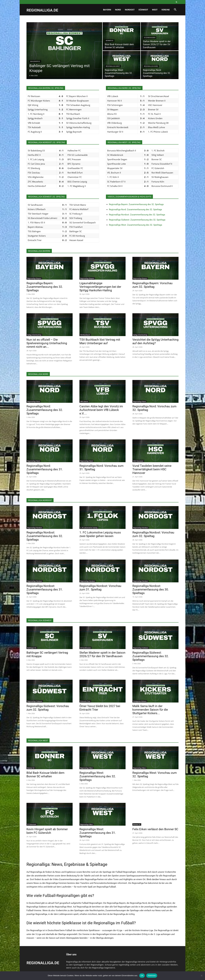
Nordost (130, 10)
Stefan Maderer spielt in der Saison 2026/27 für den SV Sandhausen (102, 654)
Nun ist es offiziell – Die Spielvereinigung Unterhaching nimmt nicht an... (47, 343)
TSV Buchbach (85, 335)
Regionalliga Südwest (141, 648)
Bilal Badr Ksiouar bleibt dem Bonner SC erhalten (45, 775)
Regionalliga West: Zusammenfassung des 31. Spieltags (98, 833)
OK (142, 976)
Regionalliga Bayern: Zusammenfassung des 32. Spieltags (136, 204)
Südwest (143, 10)
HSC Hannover (138, 461)
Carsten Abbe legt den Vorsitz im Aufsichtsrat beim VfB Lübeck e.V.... (101, 410)
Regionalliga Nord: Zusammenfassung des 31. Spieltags (45, 469)
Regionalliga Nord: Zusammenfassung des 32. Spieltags (135, 210)
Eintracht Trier (85, 701)
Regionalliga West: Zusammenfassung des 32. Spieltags (136, 225)
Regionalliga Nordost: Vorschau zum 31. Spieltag (100, 588)
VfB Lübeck (84, 401)
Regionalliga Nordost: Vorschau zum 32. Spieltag (153, 534)
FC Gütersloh (32, 824)
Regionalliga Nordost (35, 528)
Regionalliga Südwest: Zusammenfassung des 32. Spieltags (137, 220)
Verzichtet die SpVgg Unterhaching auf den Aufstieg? (155, 341)
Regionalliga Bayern (34, 278)
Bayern (107, 10)
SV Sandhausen (150, 38)
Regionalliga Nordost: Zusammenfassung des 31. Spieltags (45, 589)
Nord (118, 10)
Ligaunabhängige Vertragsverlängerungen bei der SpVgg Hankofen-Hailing (100, 287)
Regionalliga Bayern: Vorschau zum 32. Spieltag (152, 285)
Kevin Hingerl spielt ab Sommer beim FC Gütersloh (47, 831)
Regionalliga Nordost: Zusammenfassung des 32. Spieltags (137, 215)
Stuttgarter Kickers (140, 701)
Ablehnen (152, 976)
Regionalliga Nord (151, 66)
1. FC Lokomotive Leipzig (89, 528)
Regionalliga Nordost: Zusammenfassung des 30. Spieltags (151, 589)
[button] (175, 10)
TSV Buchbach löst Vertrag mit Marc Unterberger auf (100, 341)
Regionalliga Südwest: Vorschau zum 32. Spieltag (48, 708)
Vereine (166, 10)
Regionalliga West (113, 66)
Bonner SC (110, 41)
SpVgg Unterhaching (34, 335)
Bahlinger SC (35, 61)
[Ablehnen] (201, 976)
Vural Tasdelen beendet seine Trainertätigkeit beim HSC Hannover (152, 469)
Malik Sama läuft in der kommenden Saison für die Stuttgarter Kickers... (150, 710)
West (155, 10)
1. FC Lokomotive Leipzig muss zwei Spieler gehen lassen (100, 534)
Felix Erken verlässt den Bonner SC (155, 829)
